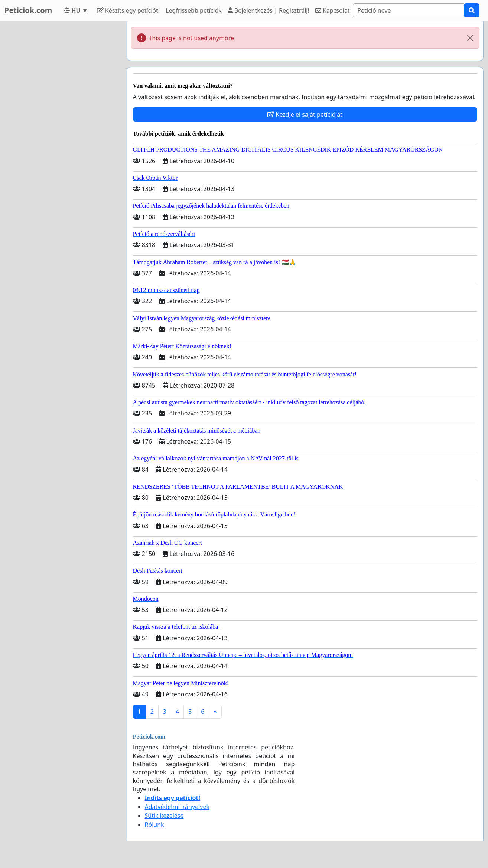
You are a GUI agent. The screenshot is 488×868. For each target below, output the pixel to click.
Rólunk (154, 825)
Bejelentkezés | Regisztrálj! (269, 10)
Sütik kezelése (164, 816)
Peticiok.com (28, 10)
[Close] (470, 38)
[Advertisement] (60, 133)
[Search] (409, 10)
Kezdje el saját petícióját (305, 114)
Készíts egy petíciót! (128, 10)
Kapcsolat (333, 10)
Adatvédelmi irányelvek (177, 807)
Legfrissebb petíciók (193, 10)
